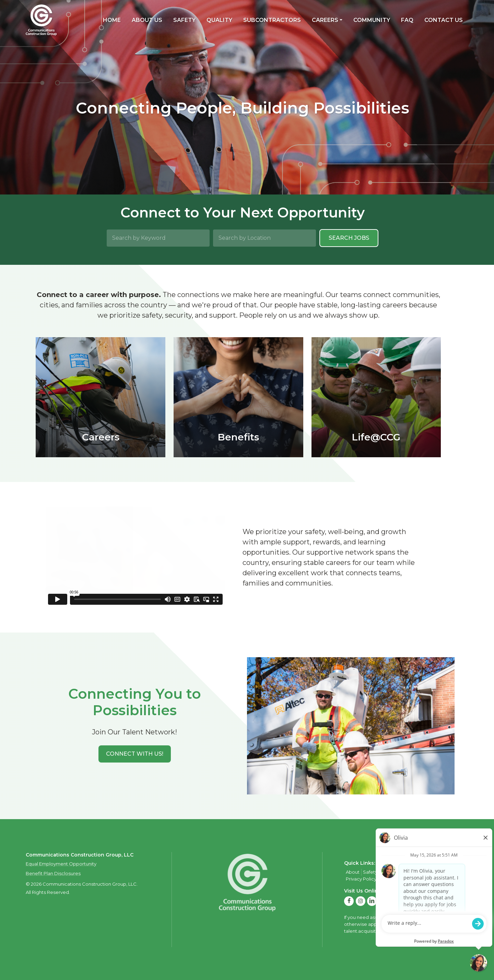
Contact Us (444, 20)
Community (372, 20)
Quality (219, 20)
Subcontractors (272, 20)
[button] (135, 754)
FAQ (407, 20)
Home (112, 20)
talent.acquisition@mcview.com (380, 931)
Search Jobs (349, 238)
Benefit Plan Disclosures (53, 873)
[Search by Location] (264, 238)
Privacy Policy (361, 879)
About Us (147, 20)
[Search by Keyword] (158, 238)
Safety (184, 20)
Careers (325, 20)
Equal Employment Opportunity (61, 864)
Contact (431, 872)
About (353, 872)
